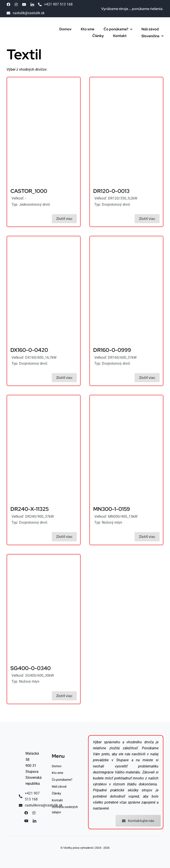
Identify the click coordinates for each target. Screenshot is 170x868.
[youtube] (24, 4)
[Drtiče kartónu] (44, 557)
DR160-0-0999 (112, 350)
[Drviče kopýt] (126, 239)
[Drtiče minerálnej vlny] (24, 26)
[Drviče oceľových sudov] (44, 398)
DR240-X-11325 (30, 509)
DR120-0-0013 (111, 191)
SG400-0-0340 (31, 668)
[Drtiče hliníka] (126, 80)
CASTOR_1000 (29, 191)
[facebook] (8, 4)
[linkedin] (32, 4)
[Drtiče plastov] (44, 80)
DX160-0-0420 (29, 350)
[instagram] (16, 4)
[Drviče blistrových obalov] (44, 239)
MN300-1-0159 (112, 509)
